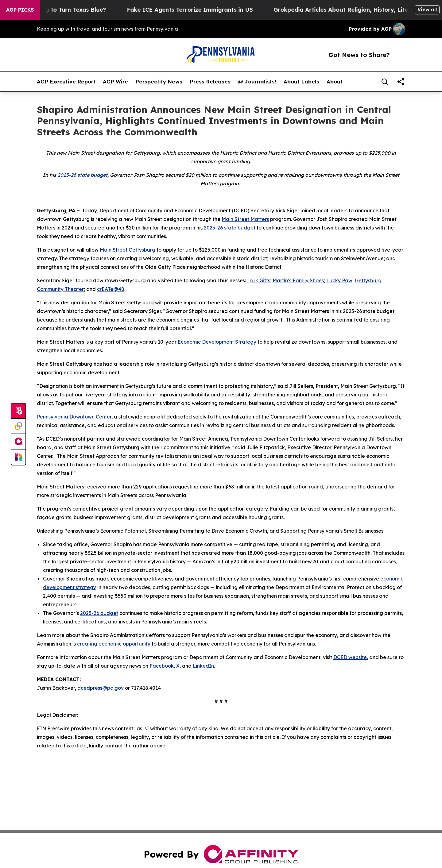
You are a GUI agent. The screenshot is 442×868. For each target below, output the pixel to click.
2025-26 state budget (82, 175)
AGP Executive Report (66, 82)
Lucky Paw (339, 280)
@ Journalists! (257, 82)
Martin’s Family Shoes (298, 280)
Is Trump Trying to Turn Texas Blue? (63, 10)
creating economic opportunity (114, 644)
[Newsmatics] (18, 457)
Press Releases (210, 82)
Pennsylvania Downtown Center (74, 417)
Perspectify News (159, 82)
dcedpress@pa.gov (101, 688)
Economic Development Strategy (217, 342)
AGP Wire (115, 82)
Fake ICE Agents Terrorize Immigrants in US (198, 10)
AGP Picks (20, 10)
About (335, 82)
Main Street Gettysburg (128, 250)
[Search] (385, 82)
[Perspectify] (18, 426)
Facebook (162, 666)
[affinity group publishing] (18, 442)
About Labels (301, 82)
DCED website (350, 657)
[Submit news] (18, 411)
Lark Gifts (259, 280)
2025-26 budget (99, 613)
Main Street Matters (245, 219)
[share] (401, 82)
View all (427, 10)
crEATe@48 (111, 289)
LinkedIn (203, 666)
